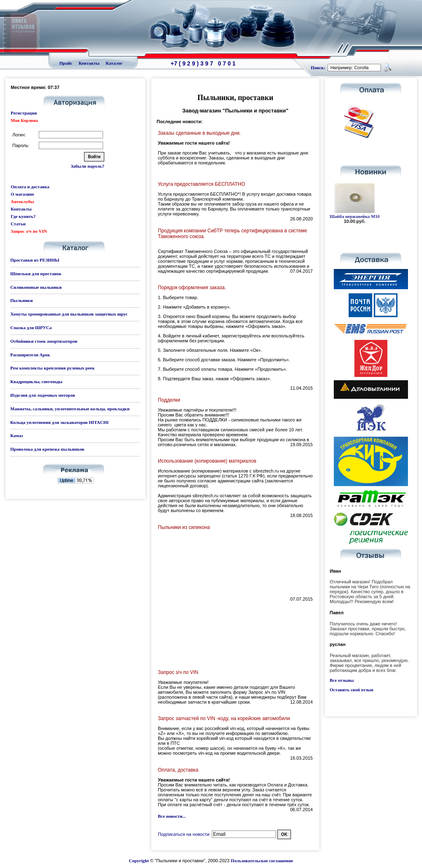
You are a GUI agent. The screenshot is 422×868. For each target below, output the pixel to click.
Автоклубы (22, 201)
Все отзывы (342, 680)
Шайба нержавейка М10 (355, 216)
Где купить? (23, 216)
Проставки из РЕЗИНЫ (35, 260)
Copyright (139, 861)
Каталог (114, 63)
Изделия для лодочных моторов (43, 395)
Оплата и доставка (30, 187)
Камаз (17, 435)
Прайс (66, 63)
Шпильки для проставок (36, 274)
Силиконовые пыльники (36, 287)
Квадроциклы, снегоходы (36, 381)
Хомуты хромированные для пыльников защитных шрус (69, 314)
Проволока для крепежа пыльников (47, 449)
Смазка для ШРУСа (31, 328)
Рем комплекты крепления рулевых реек (53, 368)
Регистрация (24, 113)
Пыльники (21, 300)
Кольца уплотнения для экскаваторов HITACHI (60, 422)
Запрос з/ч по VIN (29, 231)
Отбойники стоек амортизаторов (44, 341)
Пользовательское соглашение (262, 861)
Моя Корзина (24, 120)
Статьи (18, 224)
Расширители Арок (30, 355)
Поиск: (318, 68)
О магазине (22, 194)
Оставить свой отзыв (352, 690)
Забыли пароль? (88, 166)
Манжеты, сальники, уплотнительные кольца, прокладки (70, 409)
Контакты (89, 63)
